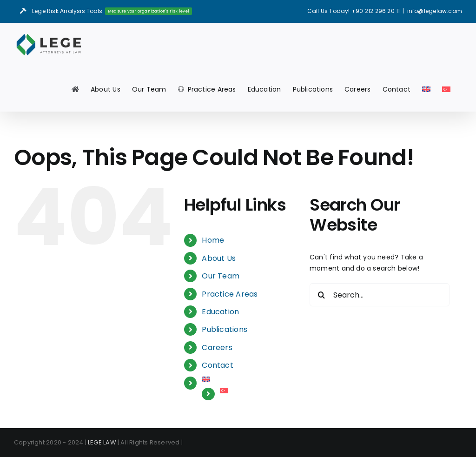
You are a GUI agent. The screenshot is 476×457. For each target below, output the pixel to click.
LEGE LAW (102, 442)
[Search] (321, 295)
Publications (225, 329)
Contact (217, 365)
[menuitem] (426, 89)
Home (213, 240)
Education (220, 312)
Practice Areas (230, 294)
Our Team (221, 276)
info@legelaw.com (435, 11)
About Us (219, 258)
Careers (217, 348)
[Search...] (380, 295)
